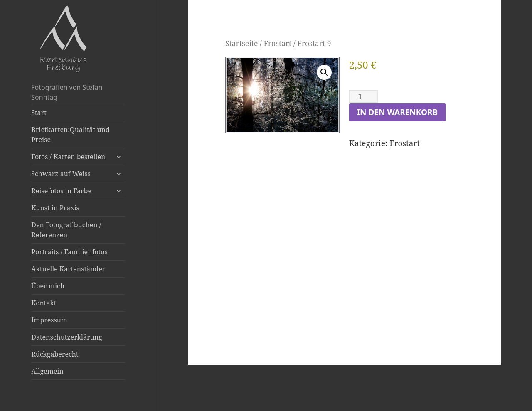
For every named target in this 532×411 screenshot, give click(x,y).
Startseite (241, 43)
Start (39, 113)
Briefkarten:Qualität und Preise (70, 135)
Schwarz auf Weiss (61, 174)
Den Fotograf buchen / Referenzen (66, 230)
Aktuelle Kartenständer (68, 269)
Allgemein (47, 371)
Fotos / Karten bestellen (68, 157)
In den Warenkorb (397, 112)
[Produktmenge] (363, 96)
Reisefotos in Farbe (61, 191)
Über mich (48, 286)
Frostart (277, 43)
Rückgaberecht (55, 354)
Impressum (49, 320)
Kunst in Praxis (55, 208)
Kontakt (44, 303)
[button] (324, 72)
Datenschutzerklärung (66, 337)
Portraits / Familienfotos (69, 252)
